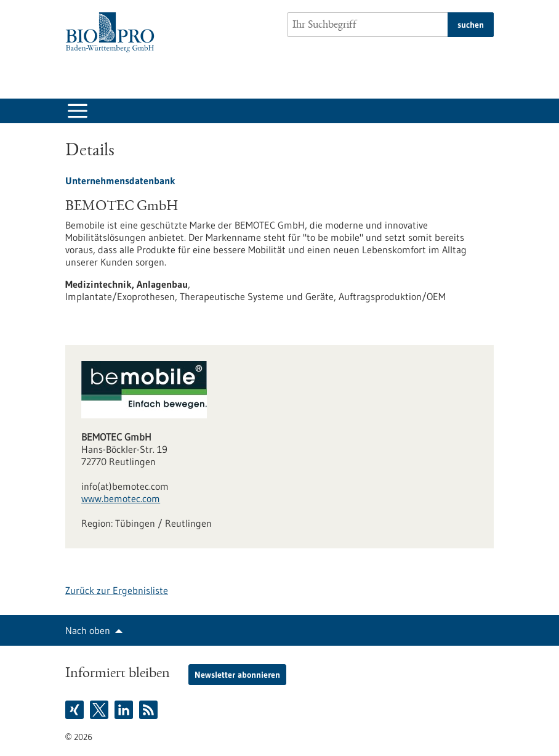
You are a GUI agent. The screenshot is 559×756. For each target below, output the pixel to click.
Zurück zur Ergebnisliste (117, 590)
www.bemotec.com (121, 498)
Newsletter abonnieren (237, 675)
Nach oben (88, 630)
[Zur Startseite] (113, 32)
